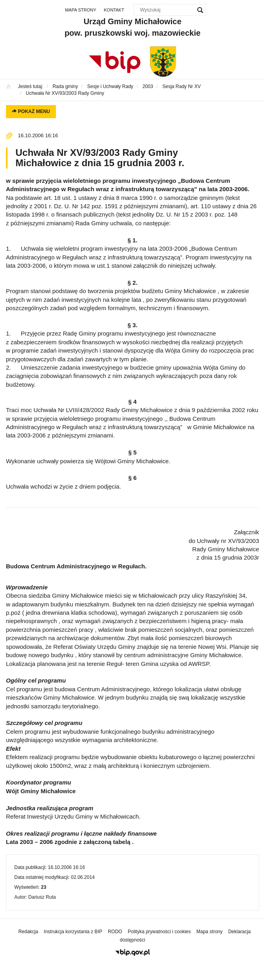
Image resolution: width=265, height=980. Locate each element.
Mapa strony (81, 10)
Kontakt (114, 10)
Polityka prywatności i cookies (159, 932)
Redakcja (28, 932)
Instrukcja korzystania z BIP (73, 932)
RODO (115, 932)
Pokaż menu (31, 111)
